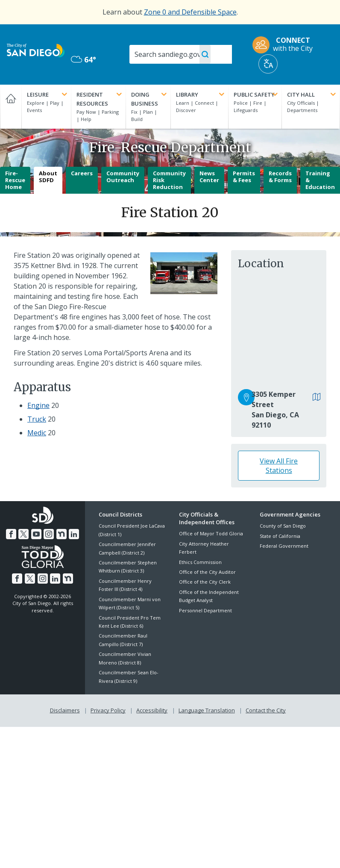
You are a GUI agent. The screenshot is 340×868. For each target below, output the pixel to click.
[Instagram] (49, 534)
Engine (38, 405)
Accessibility (152, 710)
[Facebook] (11, 534)
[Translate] (268, 64)
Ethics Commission (200, 562)
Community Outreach (123, 177)
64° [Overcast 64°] (84, 59)
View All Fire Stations (279, 466)
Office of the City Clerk (205, 582)
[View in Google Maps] (317, 398)
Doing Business (150, 99)
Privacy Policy (108, 710)
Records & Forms (280, 177)
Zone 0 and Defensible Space (190, 12)
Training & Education (320, 180)
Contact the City (266, 710)
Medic (37, 433)
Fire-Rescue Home (15, 180)
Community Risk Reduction (169, 180)
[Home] (11, 107)
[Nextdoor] (62, 534)
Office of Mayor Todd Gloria (211, 533)
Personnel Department (205, 610)
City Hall (312, 94)
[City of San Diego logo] (36, 50)
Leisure (48, 94)
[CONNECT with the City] (285, 45)
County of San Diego (283, 526)
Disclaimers (65, 710)
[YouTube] (36, 534)
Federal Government (284, 546)
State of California (280, 536)
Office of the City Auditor (207, 572)
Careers (82, 173)
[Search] (181, 54)
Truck (37, 419)
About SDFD (48, 177)
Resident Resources (100, 99)
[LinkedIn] (74, 534)
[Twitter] (23, 534)
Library (201, 94)
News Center (209, 177)
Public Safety (256, 94)
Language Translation (207, 710)
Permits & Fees (244, 177)
